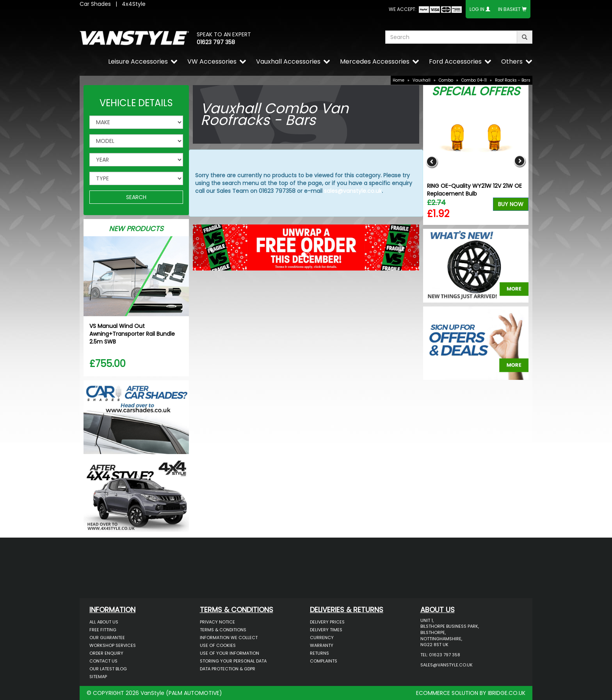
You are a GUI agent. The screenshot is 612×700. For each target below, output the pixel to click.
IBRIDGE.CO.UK (507, 693)
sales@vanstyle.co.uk (353, 191)
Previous (432, 161)
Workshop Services (113, 645)
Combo (446, 80)
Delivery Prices (327, 622)
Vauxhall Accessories (288, 61)
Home (399, 80)
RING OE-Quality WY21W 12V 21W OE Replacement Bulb (474, 190)
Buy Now (511, 204)
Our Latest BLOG (108, 669)
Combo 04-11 (474, 80)
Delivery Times (326, 630)
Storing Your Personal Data (233, 661)
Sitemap (98, 677)
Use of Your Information (229, 653)
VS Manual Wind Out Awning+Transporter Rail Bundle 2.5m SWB (132, 334)
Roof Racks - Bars (513, 80)
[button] (210, 246)
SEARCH (136, 197)
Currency (322, 638)
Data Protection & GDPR (228, 669)
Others (512, 61)
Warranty (322, 645)
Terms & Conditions (223, 630)
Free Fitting (103, 630)
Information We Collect (229, 638)
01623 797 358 (216, 42)
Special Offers (476, 91)
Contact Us (103, 661)
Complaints (324, 661)
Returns (319, 653)
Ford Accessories (455, 61)
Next (520, 161)
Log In (477, 9)
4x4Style (134, 4)
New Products (136, 229)
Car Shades (95, 4)
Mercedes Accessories (375, 61)
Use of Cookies (218, 645)
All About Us (104, 622)
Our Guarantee (107, 638)
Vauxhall (422, 80)
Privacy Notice (217, 622)
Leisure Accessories (138, 61)
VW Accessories (212, 61)
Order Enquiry (106, 653)
